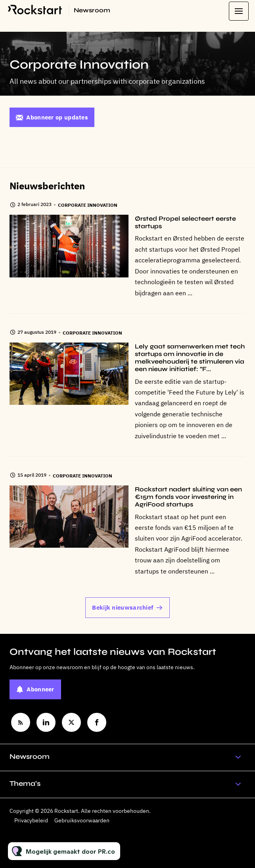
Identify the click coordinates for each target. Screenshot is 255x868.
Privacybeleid (31, 820)
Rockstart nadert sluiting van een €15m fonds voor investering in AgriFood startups (188, 497)
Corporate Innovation (88, 205)
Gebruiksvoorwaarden (82, 820)
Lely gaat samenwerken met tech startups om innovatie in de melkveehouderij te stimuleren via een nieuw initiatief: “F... (190, 358)
